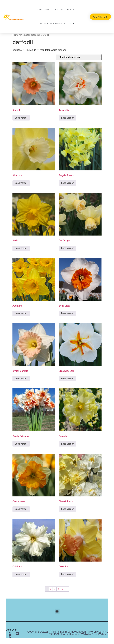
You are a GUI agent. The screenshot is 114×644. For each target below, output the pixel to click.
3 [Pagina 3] (55, 589)
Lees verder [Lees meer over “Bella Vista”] (67, 313)
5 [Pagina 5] (62, 589)
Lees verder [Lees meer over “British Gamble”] (21, 379)
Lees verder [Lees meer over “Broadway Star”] (67, 379)
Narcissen (43, 10)
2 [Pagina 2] (51, 589)
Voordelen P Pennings (52, 23)
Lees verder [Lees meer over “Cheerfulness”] (67, 509)
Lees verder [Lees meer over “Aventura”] (21, 313)
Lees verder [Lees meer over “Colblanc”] (21, 574)
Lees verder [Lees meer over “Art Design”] (67, 248)
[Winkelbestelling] (79, 57)
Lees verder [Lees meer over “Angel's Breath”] (67, 183)
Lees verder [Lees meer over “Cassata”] (67, 444)
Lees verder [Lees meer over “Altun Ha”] (21, 183)
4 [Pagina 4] (58, 589)
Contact (72, 10)
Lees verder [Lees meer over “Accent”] (21, 118)
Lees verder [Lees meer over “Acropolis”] (67, 118)
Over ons (58, 10)
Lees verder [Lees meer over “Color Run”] (67, 574)
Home (15, 35)
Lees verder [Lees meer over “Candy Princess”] (21, 444)
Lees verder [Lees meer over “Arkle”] (21, 248)
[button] (57, 611)
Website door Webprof (95, 634)
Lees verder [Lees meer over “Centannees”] (21, 509)
